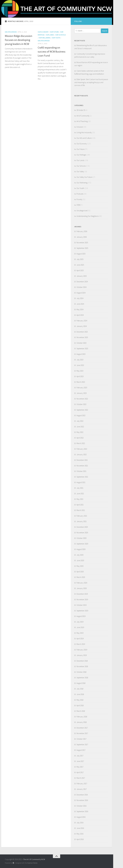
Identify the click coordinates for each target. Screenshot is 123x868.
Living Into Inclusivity (84, 132)
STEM (78, 205)
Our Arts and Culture (84, 138)
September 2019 (82, 611)
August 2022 (81, 415)
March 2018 (81, 711)
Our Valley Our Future (84, 177)
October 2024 (81, 287)
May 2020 (80, 566)
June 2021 (80, 494)
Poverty (79, 199)
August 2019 (81, 616)
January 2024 (82, 326)
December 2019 (82, 594)
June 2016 (80, 828)
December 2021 (82, 460)
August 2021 (81, 482)
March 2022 (81, 443)
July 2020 (80, 555)
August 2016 (81, 817)
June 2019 (80, 627)
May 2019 (80, 633)
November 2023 (82, 337)
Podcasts (80, 194)
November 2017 (82, 733)
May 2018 (80, 700)
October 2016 (81, 806)
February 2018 (82, 717)
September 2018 (82, 678)
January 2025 (82, 276)
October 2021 (81, 471)
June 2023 (80, 365)
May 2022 (80, 432)
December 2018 (82, 661)
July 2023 (80, 360)
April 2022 (80, 438)
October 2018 (81, 672)
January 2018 (82, 722)
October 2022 (81, 404)
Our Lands (50, 35)
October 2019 (81, 605)
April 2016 (80, 839)
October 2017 (81, 739)
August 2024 (81, 293)
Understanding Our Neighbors (88, 216)
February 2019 (82, 650)
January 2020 (82, 588)
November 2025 (82, 243)
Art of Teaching (82, 121)
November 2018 (82, 666)
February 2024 (82, 321)
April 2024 (80, 315)
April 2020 (80, 572)
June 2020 (80, 560)
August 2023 (81, 354)
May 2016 (80, 834)
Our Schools (61, 35)
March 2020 (81, 577)
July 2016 (80, 823)
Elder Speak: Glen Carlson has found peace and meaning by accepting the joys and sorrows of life (91, 82)
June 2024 (80, 304)
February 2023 (82, 388)
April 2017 (80, 772)
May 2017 (80, 767)
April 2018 (80, 705)
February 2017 (82, 784)
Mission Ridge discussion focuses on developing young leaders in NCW (19, 40)
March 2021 (81, 510)
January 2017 (82, 789)
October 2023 (81, 343)
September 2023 (82, 349)
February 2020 (82, 583)
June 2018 (80, 694)
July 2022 (80, 421)
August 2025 (81, 254)
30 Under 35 (81, 110)
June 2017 (80, 761)
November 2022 (82, 399)
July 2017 (80, 756)
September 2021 (82, 477)
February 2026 (82, 231)
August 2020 (81, 549)
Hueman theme (32, 863)
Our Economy (43, 32)
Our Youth (56, 38)
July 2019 (80, 622)
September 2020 (82, 544)
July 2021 (80, 488)
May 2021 (80, 499)
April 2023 (80, 376)
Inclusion (80, 127)
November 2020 (82, 533)
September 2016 (82, 811)
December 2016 (82, 795)
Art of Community (83, 116)
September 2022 (82, 410)
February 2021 (82, 516)
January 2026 (82, 237)
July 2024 (80, 298)
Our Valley (80, 172)
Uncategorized (11, 32)
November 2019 (82, 600)
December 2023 (82, 332)
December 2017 (82, 728)
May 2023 (80, 371)
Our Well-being (45, 38)
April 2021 (80, 505)
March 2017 (81, 778)
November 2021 (82, 466)
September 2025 (82, 248)
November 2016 (82, 800)
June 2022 (80, 427)
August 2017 (81, 750)
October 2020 (81, 538)
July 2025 (80, 259)
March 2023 (81, 382)
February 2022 (82, 449)
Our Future (54, 32)
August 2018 (81, 683)
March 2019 (81, 644)
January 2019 (82, 655)
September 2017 (82, 745)
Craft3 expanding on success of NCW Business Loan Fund (52, 52)
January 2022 (82, 454)
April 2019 (80, 639)
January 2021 (82, 521)
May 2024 (80, 309)
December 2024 (82, 282)
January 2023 (82, 393)
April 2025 (80, 270)
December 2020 (82, 527)
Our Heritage (81, 155)
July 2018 (80, 689)
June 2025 (80, 265)
